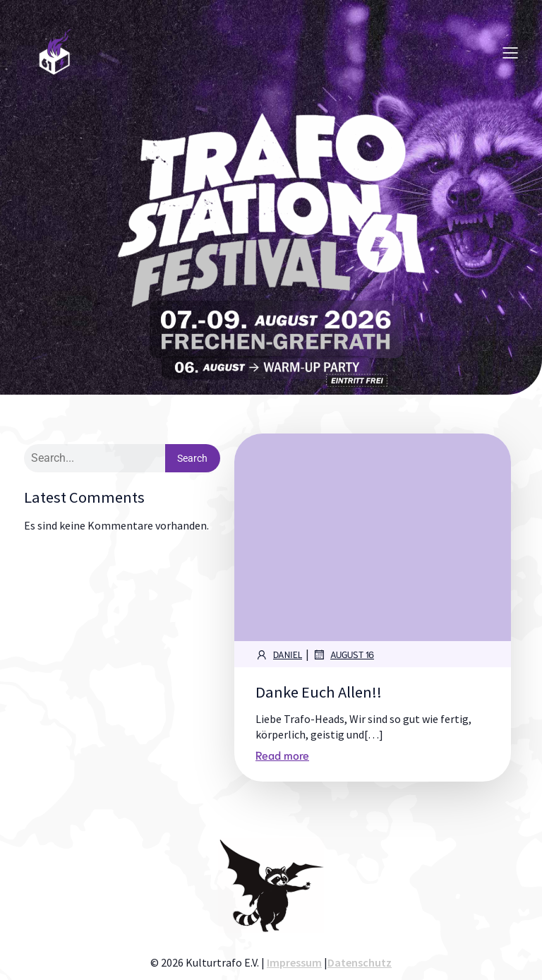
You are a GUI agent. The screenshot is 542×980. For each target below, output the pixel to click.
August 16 (343, 655)
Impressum (294, 962)
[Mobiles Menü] (510, 52)
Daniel (279, 655)
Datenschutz (360, 962)
